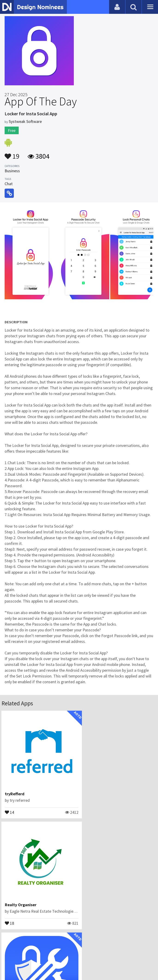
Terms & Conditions (108, 953)
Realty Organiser (100, 789)
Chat (9, 184)
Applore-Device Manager (28, 895)
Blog (37, 953)
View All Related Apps (79, 934)
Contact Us (54, 953)
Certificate (76, 953)
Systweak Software (25, 121)
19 (12, 154)
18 (89, 808)
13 (10, 914)
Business (12, 171)
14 (10, 808)
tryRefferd (15, 789)
